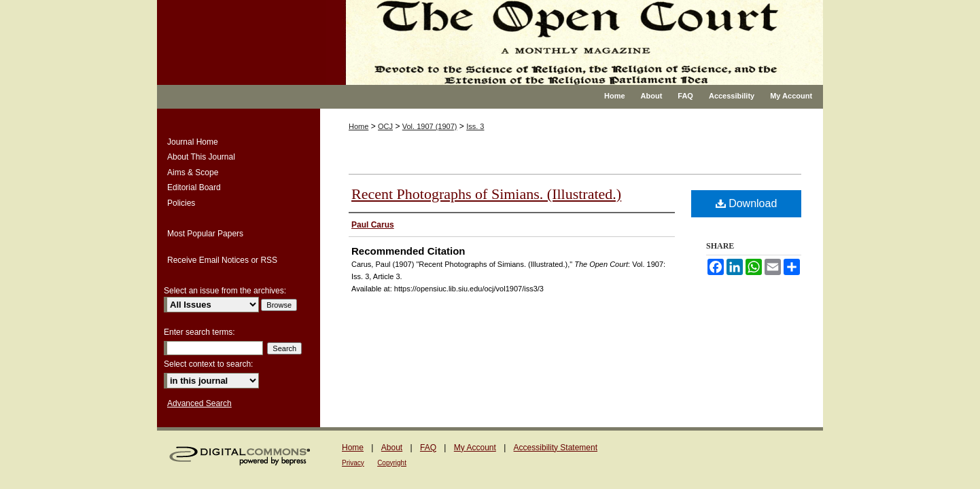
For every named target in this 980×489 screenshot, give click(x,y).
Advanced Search (199, 403)
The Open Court (575, 42)
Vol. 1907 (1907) (430, 126)
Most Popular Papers (205, 234)
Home (358, 126)
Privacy (353, 463)
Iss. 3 (475, 126)
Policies (181, 203)
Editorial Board (194, 187)
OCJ (385, 126)
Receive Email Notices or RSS (222, 260)
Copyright (392, 463)
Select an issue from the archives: (225, 291)
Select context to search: (208, 364)
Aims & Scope (193, 173)
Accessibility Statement (556, 448)
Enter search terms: (199, 332)
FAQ (428, 448)
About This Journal (201, 157)
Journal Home (193, 142)
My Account (475, 448)
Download (747, 203)
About (392, 448)
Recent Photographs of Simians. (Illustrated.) (486, 194)
